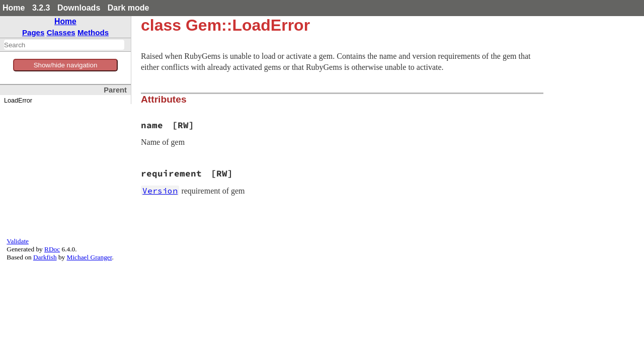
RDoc (52, 249)
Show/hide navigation (66, 65)
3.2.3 (41, 8)
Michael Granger (90, 257)
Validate (18, 241)
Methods (93, 32)
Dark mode (129, 8)
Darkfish (45, 257)
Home (14, 8)
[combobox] (64, 45)
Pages (33, 32)
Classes (61, 32)
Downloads (79, 8)
